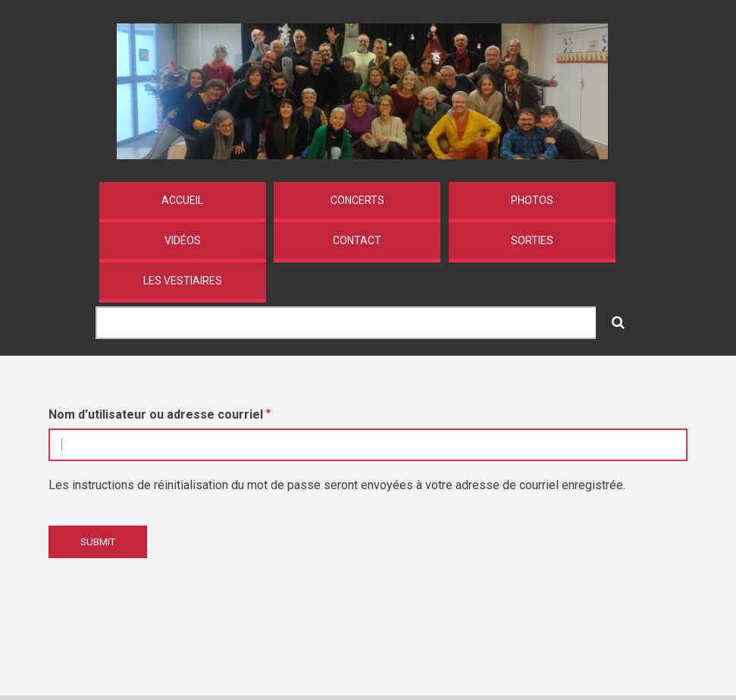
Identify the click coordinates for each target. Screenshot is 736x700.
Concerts (357, 200)
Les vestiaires (183, 281)
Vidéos (183, 240)
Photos (532, 200)
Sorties (532, 240)
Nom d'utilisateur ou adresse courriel (156, 414)
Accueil (182, 200)
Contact (357, 240)
